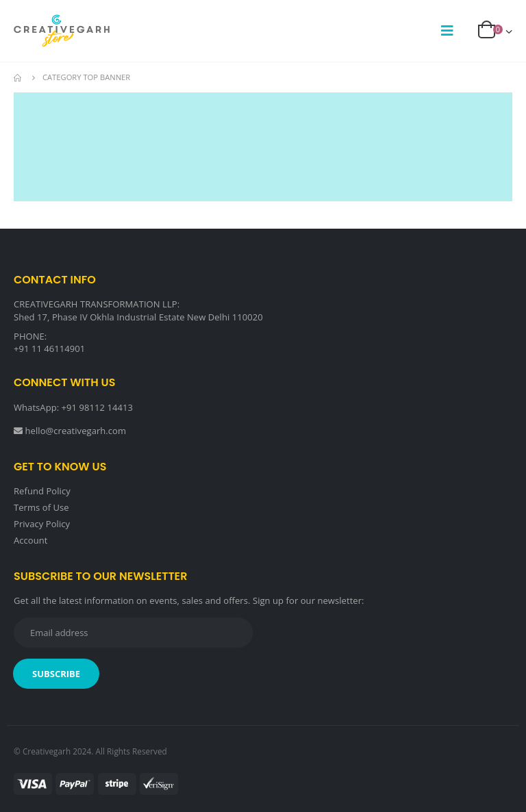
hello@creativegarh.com (76, 431)
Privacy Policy (42, 524)
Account (31, 540)
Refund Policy (42, 491)
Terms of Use (41, 507)
